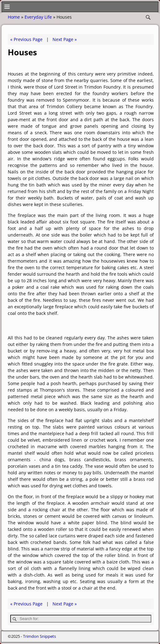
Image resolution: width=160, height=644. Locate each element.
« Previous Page (26, 39)
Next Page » (65, 39)
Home (14, 17)
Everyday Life (38, 17)
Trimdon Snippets (39, 636)
